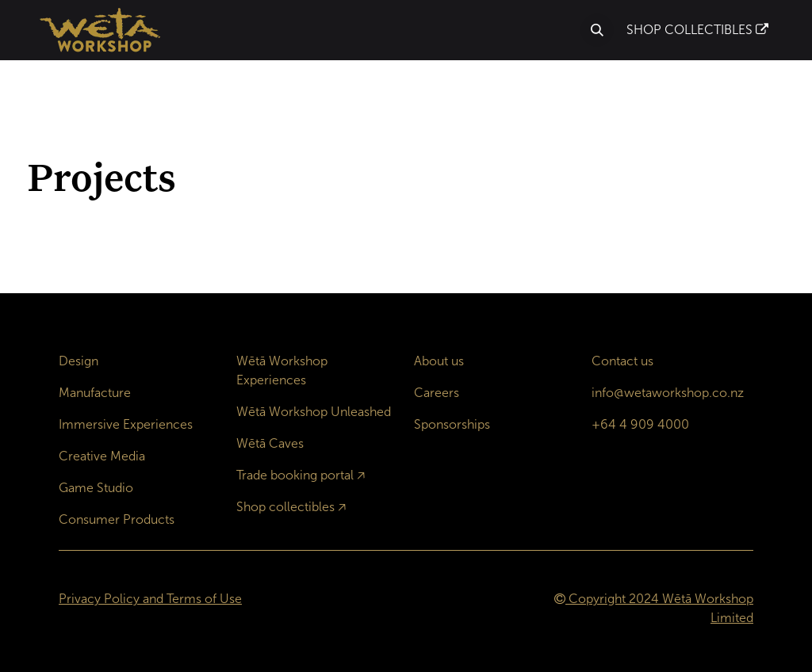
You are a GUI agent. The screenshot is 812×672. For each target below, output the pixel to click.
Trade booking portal (295, 475)
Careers (437, 393)
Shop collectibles (285, 507)
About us (439, 361)
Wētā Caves (270, 443)
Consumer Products (117, 519)
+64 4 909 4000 (640, 424)
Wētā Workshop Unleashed (314, 412)
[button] (597, 30)
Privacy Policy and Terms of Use (150, 599)
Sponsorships (452, 424)
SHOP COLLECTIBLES (697, 30)
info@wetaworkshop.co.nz (668, 393)
